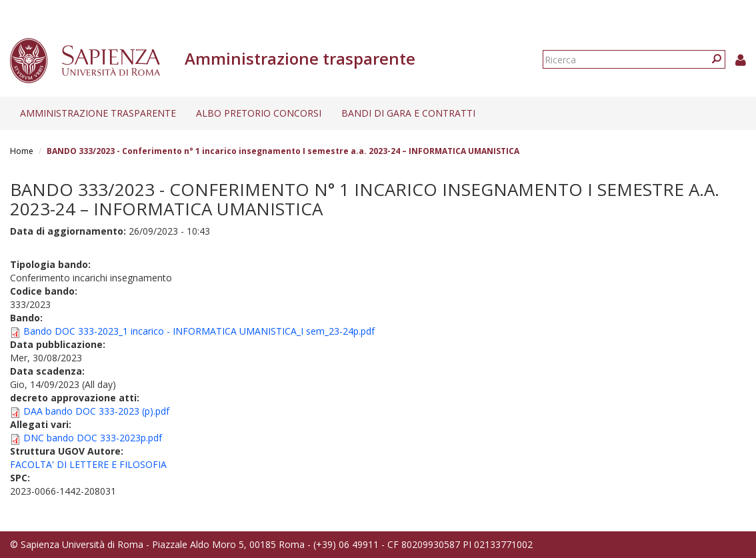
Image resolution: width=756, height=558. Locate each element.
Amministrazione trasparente (98, 113)
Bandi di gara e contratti (408, 113)
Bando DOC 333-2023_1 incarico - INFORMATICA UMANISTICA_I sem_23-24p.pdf (199, 331)
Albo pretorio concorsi (259, 113)
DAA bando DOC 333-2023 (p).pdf (96, 411)
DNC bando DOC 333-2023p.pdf (93, 438)
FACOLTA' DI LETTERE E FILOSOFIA (88, 464)
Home (22, 151)
